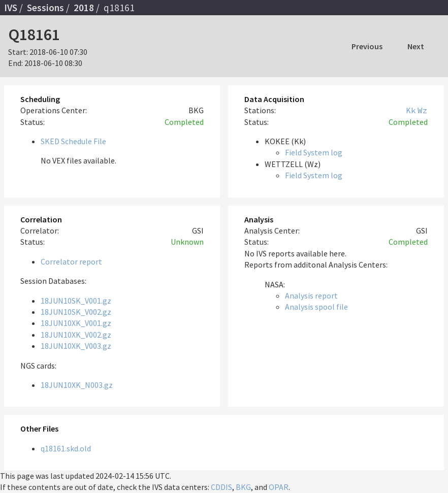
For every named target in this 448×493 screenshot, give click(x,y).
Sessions (45, 8)
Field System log (314, 152)
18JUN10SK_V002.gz (76, 312)
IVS (11, 8)
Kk (411, 110)
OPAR (279, 487)
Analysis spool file (316, 307)
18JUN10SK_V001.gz (76, 301)
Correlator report (71, 261)
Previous (367, 46)
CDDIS (221, 487)
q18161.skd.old (66, 448)
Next (416, 46)
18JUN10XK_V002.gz (76, 335)
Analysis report (311, 295)
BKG (243, 487)
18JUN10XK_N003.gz (77, 385)
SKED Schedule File (73, 141)
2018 (84, 8)
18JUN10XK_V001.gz (76, 323)
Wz (423, 110)
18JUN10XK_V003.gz (76, 346)
